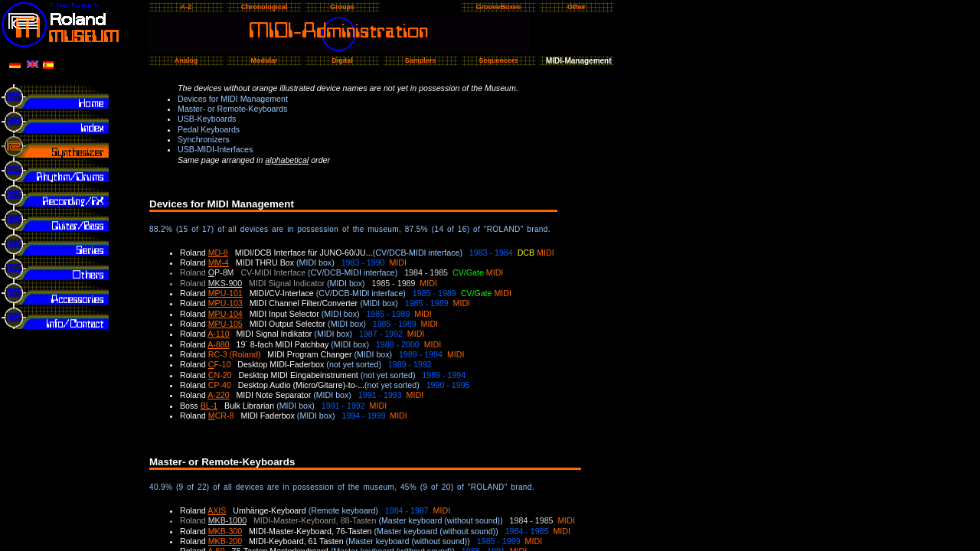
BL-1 (209, 406)
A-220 (218, 395)
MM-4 (219, 262)
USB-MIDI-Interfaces (215, 149)
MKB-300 (225, 531)
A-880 (218, 344)
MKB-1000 (227, 520)
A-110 (218, 334)
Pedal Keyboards (209, 129)
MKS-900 (225, 283)
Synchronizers (204, 139)
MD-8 (218, 253)
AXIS (217, 510)
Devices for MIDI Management (233, 99)
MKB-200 (225, 541)
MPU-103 (225, 303)
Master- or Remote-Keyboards (232, 109)
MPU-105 (225, 324)
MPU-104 (225, 314)
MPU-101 (225, 293)
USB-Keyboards (207, 119)
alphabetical (287, 160)
